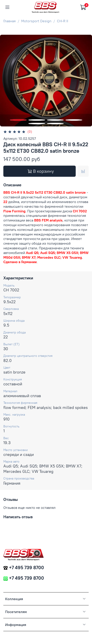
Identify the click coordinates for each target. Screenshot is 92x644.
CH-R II (63, 21)
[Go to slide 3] (55, 120)
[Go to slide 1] (18, 120)
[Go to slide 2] (37, 120)
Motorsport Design (36, 21)
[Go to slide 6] (55, 124)
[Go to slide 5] (37, 124)
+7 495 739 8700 (26, 568)
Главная (9, 21)
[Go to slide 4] (74, 120)
